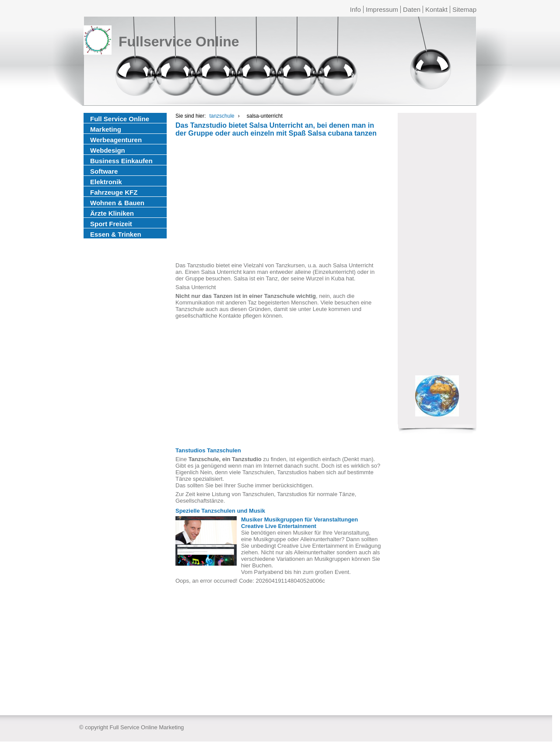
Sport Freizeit (111, 224)
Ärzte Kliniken (112, 213)
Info (355, 9)
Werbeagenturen (116, 140)
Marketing (106, 129)
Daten (412, 9)
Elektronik (106, 182)
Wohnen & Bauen (117, 203)
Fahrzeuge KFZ (114, 192)
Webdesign (108, 150)
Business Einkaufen (121, 161)
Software (104, 171)
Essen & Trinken (116, 234)
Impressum (382, 9)
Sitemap (464, 9)
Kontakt (436, 9)
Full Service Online (120, 119)
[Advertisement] (278, 201)
